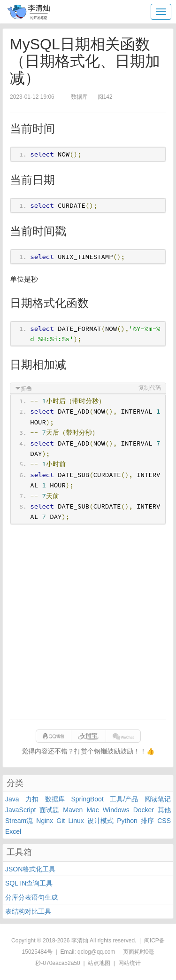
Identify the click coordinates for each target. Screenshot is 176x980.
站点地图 (99, 963)
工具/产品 (124, 799)
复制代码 (150, 388)
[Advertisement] (88, 622)
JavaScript (20, 810)
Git (61, 821)
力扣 (32, 799)
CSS (164, 821)
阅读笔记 (158, 799)
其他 (164, 810)
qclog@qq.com (96, 952)
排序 (147, 821)
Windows (116, 810)
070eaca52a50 (61, 963)
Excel (13, 831)
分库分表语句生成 (31, 897)
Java (12, 799)
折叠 (26, 389)
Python (127, 821)
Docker (144, 810)
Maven (73, 810)
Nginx (45, 821)
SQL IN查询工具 (29, 883)
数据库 (55, 799)
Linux (76, 821)
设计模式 (100, 821)
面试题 (49, 810)
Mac (92, 810)
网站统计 (130, 963)
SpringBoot (88, 799)
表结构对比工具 (28, 911)
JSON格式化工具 (30, 869)
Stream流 (19, 821)
